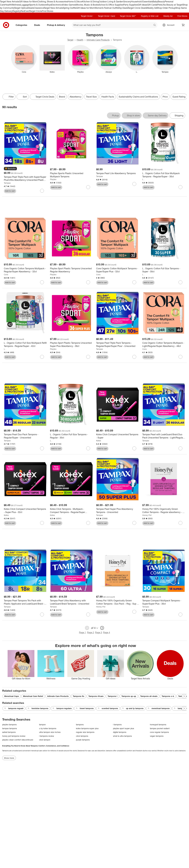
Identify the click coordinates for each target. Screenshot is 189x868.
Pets (159, 5)
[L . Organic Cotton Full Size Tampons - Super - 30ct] (164, 270)
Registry (17, 11)
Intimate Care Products (98, 40)
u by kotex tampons (48, 728)
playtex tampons (9, 725)
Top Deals (123, 8)
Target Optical (21, 8)
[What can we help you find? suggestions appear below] (115, 25)
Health (8, 5)
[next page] (102, 628)
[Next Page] (184, 696)
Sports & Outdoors (38, 5)
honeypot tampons (158, 725)
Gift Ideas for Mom (28, 2)
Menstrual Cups (12, 696)
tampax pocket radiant (160, 728)
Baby (155, 2)
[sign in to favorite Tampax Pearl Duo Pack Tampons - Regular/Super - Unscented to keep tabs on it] (42, 448)
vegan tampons (157, 736)
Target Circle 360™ (128, 16)
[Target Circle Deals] (43, 97)
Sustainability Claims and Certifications (138, 97)
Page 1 (82, 632)
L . (143, 179)
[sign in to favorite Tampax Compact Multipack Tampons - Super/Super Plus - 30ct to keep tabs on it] (180, 614)
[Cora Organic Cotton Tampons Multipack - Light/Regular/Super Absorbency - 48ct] (164, 345)
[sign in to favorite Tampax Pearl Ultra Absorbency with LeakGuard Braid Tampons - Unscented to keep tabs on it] (88, 614)
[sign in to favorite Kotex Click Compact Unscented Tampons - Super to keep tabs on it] (134, 448)
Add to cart (10, 191)
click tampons (82, 736)
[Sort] (23, 97)
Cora (6, 274)
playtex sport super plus (124, 728)
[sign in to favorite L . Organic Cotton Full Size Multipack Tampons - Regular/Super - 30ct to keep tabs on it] (180, 187)
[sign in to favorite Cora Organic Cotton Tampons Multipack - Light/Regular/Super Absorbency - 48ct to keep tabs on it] (180, 357)
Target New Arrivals (10, 2)
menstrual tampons (159, 708)
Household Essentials (142, 2)
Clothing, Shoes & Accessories (53, 2)
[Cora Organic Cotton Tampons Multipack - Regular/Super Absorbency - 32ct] (25, 270)
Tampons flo (79, 696)
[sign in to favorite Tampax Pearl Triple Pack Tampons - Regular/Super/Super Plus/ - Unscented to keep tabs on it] (134, 357)
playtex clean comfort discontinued (18, 740)
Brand (62, 97)
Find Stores (48, 11)
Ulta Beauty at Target (172, 5)
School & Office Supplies (111, 5)
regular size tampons (85, 732)
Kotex (99, 441)
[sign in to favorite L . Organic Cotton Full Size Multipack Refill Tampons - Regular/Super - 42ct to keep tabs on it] (42, 357)
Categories (23, 25)
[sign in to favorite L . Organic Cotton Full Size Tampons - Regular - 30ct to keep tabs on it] (88, 448)
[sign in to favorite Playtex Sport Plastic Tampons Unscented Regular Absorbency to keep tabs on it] (88, 282)
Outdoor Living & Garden (111, 2)
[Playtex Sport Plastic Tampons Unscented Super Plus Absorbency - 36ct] (71, 345)
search (155, 25)
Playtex (53, 179)
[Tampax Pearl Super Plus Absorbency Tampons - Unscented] (118, 511)
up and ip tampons (133, 708)
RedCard (25, 11)
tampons (80, 725)
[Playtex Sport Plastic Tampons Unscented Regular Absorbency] (71, 270)
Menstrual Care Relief (33, 696)
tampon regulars (62, 708)
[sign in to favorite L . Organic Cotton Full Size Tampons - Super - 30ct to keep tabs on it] (180, 282)
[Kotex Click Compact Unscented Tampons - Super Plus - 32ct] (25, 511)
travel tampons (85, 708)
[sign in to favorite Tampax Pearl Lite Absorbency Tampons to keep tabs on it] (134, 184)
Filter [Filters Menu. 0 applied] (9, 97)
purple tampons (83, 740)
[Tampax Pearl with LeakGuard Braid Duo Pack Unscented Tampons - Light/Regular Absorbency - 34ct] (164, 436)
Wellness (16, 5)
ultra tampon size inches (50, 732)
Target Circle (36, 11)
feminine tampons (38, 708)
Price (165, 97)
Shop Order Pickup (166, 8)
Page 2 (90, 632)
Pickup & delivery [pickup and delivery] (57, 25)
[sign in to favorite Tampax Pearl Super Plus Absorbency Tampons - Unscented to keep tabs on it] (134, 523)
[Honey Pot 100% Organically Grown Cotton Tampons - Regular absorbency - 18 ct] (164, 511)
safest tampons (9, 732)
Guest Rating (179, 97)
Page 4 (107, 632)
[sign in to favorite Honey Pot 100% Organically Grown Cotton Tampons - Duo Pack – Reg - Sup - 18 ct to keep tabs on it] (134, 612)
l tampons (117, 725)
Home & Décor (75, 2)
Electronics (57, 5)
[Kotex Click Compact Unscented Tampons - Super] (118, 436)
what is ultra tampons (122, 736)
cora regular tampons (159, 732)
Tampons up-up (129, 696)
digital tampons (120, 732)
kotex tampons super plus (87, 728)
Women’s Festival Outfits (107, 8)
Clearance (39, 8)
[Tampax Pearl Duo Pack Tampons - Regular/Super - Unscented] (25, 436)
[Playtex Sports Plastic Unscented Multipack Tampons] (71, 175)
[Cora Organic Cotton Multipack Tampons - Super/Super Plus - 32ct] (118, 270)
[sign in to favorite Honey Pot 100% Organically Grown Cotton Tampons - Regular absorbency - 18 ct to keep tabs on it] (180, 523)
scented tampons (108, 708)
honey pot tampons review (14, 736)
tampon (42, 725)
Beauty (161, 2)
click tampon (45, 740)
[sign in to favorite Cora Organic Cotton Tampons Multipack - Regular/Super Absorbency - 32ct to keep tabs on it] (42, 282)
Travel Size (91, 97)
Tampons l (112, 696)
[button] (10, 169)
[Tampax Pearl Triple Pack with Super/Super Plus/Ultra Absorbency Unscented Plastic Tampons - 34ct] (25, 179)
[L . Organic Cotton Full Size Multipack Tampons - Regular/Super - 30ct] (164, 175)
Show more (9, 758)
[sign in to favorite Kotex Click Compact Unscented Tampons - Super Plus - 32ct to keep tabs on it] (42, 523)
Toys (49, 5)
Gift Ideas (142, 5)
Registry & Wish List (150, 16)
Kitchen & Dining (90, 2)
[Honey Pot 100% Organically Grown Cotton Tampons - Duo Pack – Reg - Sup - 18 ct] (118, 602)
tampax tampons (10, 728)
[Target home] (6, 25)
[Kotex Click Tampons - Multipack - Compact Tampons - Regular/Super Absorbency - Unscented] (71, 511)
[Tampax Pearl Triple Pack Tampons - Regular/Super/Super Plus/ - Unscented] (118, 345)
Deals (31, 8)
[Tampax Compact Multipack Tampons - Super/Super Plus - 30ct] (164, 602)
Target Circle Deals (137, 8)
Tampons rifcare (96, 696)
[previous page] (87, 628)
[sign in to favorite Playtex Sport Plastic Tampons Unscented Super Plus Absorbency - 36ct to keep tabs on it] (88, 357)
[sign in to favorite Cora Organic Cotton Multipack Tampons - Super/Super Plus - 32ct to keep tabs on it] (134, 282)
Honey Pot (147, 515)
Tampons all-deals (149, 696)
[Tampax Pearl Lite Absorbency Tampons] (118, 173)
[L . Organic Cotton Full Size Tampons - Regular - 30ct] (71, 436)
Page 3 (99, 632)
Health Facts (108, 97)
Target (70, 40)
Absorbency (76, 97)
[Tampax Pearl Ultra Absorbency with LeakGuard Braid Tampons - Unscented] (71, 602)
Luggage (25, 5)
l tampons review (47, 736)
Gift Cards (152, 5)
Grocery (127, 2)
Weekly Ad (152, 8)
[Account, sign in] (169, 25)
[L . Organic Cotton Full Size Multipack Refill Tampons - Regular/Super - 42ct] (25, 345)
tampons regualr (14, 708)
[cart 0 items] (183, 25)
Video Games (69, 5)
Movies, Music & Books (87, 5)
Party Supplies (130, 5)
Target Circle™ (87, 16)
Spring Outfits (70, 8)
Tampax (7, 183)
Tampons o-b (168, 696)
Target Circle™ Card (106, 16)
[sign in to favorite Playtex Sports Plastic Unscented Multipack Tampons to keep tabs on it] (88, 187)
